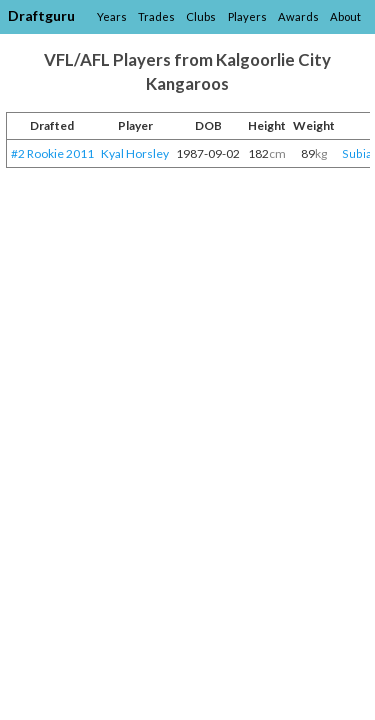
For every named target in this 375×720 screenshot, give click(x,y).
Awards (298, 16)
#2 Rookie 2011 (52, 153)
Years (112, 16)
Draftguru (41, 15)
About (345, 16)
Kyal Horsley (135, 153)
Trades (156, 16)
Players (247, 16)
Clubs (201, 16)
